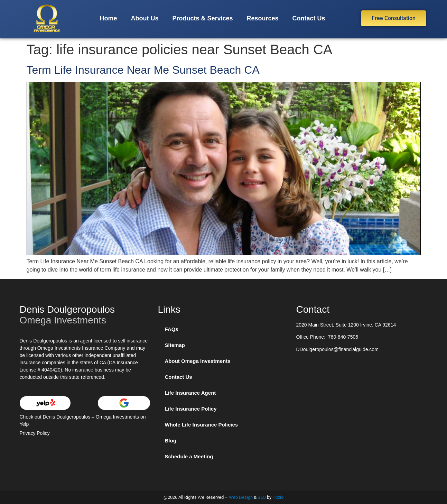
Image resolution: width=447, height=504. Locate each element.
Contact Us (309, 18)
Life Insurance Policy (190, 409)
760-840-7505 (343, 337)
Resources (262, 18)
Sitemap (175, 345)
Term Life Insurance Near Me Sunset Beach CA (143, 70)
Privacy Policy (35, 433)
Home (108, 18)
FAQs (171, 329)
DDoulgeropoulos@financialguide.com (337, 349)
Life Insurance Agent (190, 393)
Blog (170, 441)
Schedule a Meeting (189, 456)
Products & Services (202, 18)
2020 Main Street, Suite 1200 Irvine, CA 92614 (346, 325)
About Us (145, 18)
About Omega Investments (197, 361)
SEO (262, 497)
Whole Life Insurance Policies (201, 425)
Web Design (241, 497)
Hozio (278, 497)
